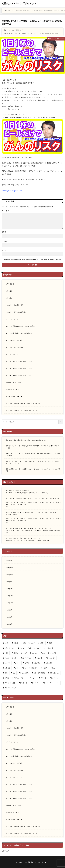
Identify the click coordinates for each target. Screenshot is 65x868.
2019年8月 (9, 617)
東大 (53, 34)
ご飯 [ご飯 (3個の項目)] (6, 673)
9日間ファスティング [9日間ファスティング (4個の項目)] (20, 653)
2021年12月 (9, 568)
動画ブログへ (6, 851)
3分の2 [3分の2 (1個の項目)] (22, 648)
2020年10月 (9, 575)
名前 (4, 232)
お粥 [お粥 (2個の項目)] (24, 668)
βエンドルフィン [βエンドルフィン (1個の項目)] (26, 658)
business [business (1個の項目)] (34, 653)
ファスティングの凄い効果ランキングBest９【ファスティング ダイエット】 (29, 528)
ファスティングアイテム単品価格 (16, 312)
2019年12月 (9, 589)
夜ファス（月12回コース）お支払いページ (19, 361)
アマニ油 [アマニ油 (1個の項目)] (43, 678)
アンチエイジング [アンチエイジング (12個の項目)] (10, 688)
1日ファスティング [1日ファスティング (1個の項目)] (29, 643)
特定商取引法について (13, 389)
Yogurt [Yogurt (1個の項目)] (7, 658)
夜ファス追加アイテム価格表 (15, 347)
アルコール (18, 34)
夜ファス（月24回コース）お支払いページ (19, 368)
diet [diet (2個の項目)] (43, 653)
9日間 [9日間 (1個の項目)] (6, 653)
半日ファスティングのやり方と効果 (17, 491)
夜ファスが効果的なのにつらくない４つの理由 (20, 326)
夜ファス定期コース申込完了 (15, 340)
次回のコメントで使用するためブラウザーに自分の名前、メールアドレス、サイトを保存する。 (33, 260)
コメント (5, 211)
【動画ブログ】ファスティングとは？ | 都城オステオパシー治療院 (26, 540)
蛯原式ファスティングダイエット (19, 3)
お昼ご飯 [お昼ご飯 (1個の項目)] (7, 668)
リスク (39, 34)
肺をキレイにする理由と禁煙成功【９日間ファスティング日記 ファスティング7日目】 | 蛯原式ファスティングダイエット (33, 504)
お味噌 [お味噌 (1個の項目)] (27, 663)
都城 (56, 34)
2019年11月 (9, 596)
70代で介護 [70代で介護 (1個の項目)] (49, 648)
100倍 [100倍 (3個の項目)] (7, 643)
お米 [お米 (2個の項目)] (17, 668)
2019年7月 (9, 624)
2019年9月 (9, 610)
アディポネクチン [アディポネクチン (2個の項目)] (19, 678)
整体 (50, 34)
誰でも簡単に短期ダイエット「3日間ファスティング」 (23, 411)
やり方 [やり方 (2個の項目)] (7, 678)
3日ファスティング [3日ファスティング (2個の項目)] (35, 648)
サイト (4, 250)
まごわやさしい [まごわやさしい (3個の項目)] (55, 673)
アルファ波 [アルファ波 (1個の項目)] (24, 683)
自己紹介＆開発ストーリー (14, 397)
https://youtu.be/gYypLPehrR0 (13, 191)
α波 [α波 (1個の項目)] (15, 658)
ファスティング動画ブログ (22, 11)
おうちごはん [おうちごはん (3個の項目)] (51, 658)
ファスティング (31, 34)
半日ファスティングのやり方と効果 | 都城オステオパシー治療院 (25, 493)
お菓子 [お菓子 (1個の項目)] (45, 668)
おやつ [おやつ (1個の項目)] (17, 663)
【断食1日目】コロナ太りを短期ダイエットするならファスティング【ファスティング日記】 (33, 470)
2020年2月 (9, 582)
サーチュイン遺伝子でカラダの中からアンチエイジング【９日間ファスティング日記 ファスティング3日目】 (33, 513)
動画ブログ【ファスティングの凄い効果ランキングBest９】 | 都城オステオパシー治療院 (33, 530)
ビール (24, 34)
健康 (43, 34)
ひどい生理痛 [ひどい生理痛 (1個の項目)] (24, 673)
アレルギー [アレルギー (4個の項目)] (36, 683)
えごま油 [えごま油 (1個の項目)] (39, 658)
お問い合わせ (10, 284)
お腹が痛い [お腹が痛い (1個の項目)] (34, 668)
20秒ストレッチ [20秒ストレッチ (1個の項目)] (10, 648)
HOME (9, 11)
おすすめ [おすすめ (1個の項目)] (7, 663)
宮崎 (46, 34)
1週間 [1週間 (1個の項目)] (50, 643)
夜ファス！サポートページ (14, 354)
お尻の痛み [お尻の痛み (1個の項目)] (49, 663)
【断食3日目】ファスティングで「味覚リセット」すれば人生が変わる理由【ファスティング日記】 (33, 455)
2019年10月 (9, 603)
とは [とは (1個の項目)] (14, 673)
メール (5, 241)
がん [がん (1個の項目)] (53, 668)
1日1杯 (8, 34)
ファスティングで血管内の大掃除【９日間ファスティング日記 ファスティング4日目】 (33, 498)
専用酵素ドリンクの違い (13, 382)
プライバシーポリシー (13, 319)
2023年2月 (9, 561)
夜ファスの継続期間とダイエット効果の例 (19, 333)
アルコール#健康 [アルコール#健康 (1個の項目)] (10, 683)
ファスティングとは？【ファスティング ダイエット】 (22, 538)
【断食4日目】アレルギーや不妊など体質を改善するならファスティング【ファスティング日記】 (33, 447)
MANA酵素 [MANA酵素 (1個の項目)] (53, 653)
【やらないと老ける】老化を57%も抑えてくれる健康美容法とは (26, 440)
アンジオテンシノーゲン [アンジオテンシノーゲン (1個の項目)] (52, 683)
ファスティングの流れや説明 (15, 305)
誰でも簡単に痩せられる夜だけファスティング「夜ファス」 (24, 404)
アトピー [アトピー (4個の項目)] (33, 678)
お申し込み (9, 291)
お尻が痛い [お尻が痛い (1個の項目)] (37, 663)
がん (13, 34)
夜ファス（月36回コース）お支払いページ (19, 375)
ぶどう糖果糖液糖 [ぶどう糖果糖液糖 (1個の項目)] (39, 673)
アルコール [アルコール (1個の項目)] (55, 678)
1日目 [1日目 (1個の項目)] (42, 643)
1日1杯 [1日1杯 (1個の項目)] (16, 643)
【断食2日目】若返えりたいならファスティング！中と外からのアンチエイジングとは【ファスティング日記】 (32, 462)
